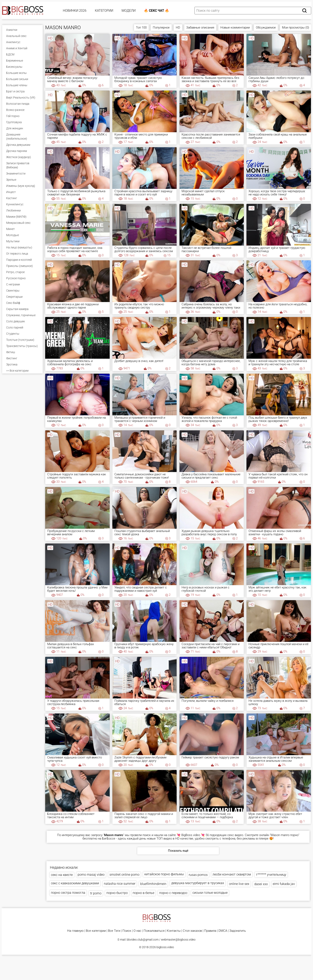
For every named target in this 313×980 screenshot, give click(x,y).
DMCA (223, 931)
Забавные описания (200, 28)
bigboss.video (165, 947)
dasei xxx (261, 884)
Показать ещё (178, 851)
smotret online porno (124, 875)
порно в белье (143, 893)
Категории (104, 11)
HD (178, 28)
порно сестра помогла (68, 893)
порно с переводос (173, 893)
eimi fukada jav (284, 884)
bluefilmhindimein (153, 884)
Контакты (174, 931)
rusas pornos (198, 875)
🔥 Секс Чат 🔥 (156, 11)
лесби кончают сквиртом (232, 874)
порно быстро (117, 893)
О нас (137, 931)
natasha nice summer (120, 884)
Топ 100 (141, 28)
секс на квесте (62, 875)
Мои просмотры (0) (296, 28)
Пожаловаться (154, 931)
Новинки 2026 (75, 11)
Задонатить (238, 931)
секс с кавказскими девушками (75, 883)
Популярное (161, 28)
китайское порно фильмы (164, 874)
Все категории (96, 931)
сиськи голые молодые (210, 893)
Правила (210, 931)
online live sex (239, 884)
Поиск (127, 931)
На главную (75, 931)
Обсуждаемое (266, 28)
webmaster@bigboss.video (178, 940)
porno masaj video (91, 875)
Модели (129, 11)
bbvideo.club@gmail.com (143, 940)
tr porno (96, 893)
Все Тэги (114, 931)
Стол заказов (192, 931)
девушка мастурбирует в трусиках (198, 883)
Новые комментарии (235, 28)
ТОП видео (164, 839)
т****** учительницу (271, 875)
